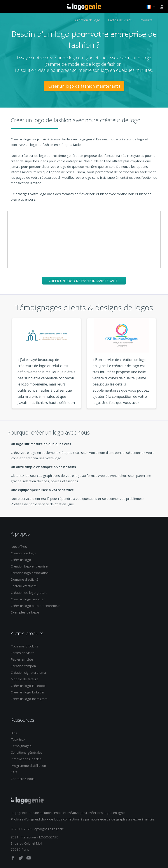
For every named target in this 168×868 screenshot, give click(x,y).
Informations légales (26, 759)
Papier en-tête (22, 659)
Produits (146, 20)
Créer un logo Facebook (29, 686)
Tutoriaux (18, 739)
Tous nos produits (24, 646)
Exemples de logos (25, 612)
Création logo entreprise (29, 566)
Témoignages (21, 746)
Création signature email (29, 672)
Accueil (84, 7)
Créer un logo (21, 560)
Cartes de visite (120, 20)
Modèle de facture (25, 679)
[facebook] (13, 859)
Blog (14, 733)
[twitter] (21, 859)
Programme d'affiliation (28, 765)
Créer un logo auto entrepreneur (35, 606)
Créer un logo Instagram (29, 699)
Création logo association (30, 573)
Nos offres (19, 546)
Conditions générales (27, 752)
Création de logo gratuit (29, 592)
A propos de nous (125, 33)
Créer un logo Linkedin (27, 692)
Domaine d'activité (25, 579)
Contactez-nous (23, 779)
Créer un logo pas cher (28, 599)
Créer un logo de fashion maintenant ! (84, 86)
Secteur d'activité (24, 586)
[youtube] (29, 859)
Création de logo (88, 20)
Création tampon (23, 666)
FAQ (14, 772)
